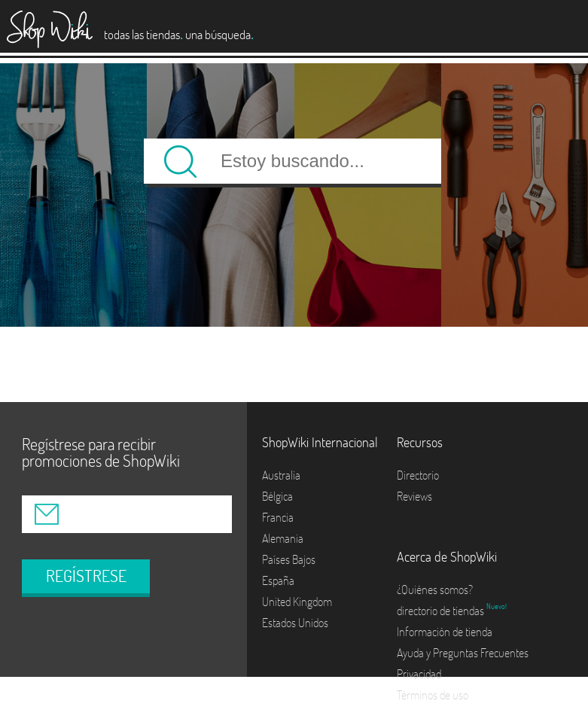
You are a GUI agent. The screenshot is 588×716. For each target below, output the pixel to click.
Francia (278, 517)
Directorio (418, 475)
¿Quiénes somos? (435, 590)
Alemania (283, 538)
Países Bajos (289, 559)
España (278, 580)
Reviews (414, 496)
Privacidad (419, 674)
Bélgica (277, 496)
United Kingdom (297, 602)
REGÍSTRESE (86, 576)
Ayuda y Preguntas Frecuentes (463, 653)
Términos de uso (433, 695)
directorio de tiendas (442, 611)
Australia (281, 475)
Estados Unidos (295, 623)
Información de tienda (445, 632)
